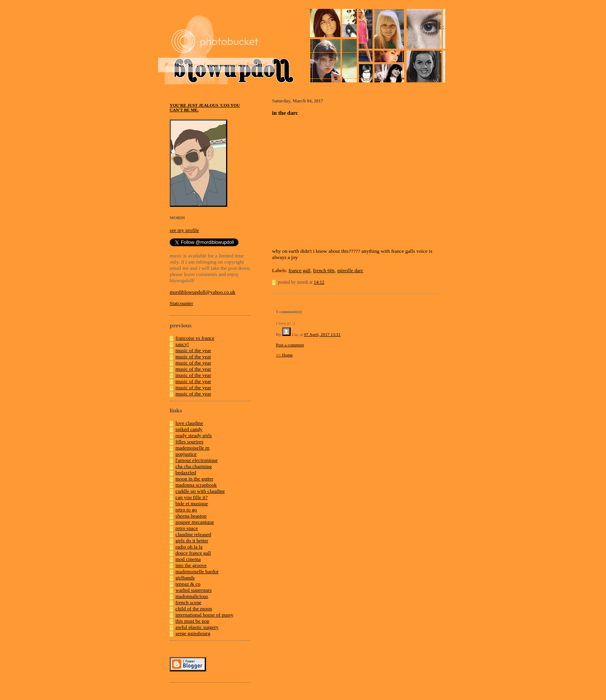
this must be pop (192, 621)
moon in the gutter (194, 479)
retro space (187, 528)
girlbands (185, 578)
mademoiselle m (192, 448)
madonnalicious (192, 596)
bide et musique (192, 503)
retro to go (186, 510)
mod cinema (188, 559)
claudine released (193, 534)
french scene (188, 602)
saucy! (182, 344)
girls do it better (192, 541)
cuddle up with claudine (200, 491)
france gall (300, 270)
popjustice (186, 454)
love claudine (189, 423)
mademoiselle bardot (197, 571)
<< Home (284, 355)
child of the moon (194, 609)
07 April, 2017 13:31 (322, 334)
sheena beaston (191, 516)
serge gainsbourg (193, 633)
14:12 (319, 282)
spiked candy (189, 429)
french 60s (324, 270)
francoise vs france (195, 338)
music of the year (193, 350)
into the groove (191, 565)
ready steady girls (194, 435)
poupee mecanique (195, 522)
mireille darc (350, 270)
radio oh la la (189, 547)
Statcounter (181, 303)
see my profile (184, 230)
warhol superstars (194, 590)
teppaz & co (188, 584)
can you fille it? (192, 497)
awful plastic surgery (197, 627)
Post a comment (290, 345)
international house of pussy (204, 615)
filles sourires (189, 442)
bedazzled (186, 473)
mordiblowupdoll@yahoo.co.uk (203, 292)
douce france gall (193, 553)
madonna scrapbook (196, 485)
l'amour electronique (197, 460)
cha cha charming (194, 466)
